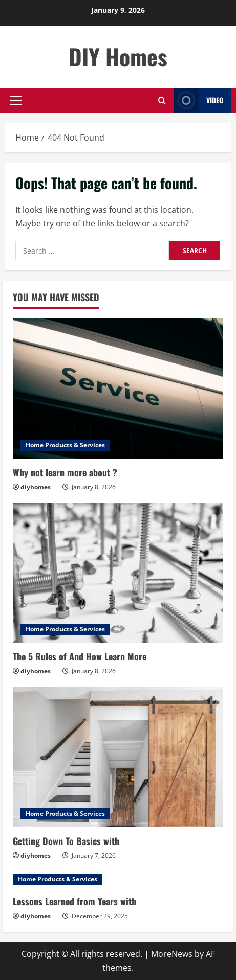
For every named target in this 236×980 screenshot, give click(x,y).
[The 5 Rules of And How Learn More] (118, 573)
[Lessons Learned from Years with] (118, 879)
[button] (16, 100)
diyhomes (36, 487)
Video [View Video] (198, 100)
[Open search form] (162, 100)
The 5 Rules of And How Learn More (80, 656)
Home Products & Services (65, 445)
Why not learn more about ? (65, 472)
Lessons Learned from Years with (74, 901)
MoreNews (172, 954)
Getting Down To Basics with (66, 841)
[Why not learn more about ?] (118, 389)
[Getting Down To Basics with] (118, 757)
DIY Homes (118, 56)
